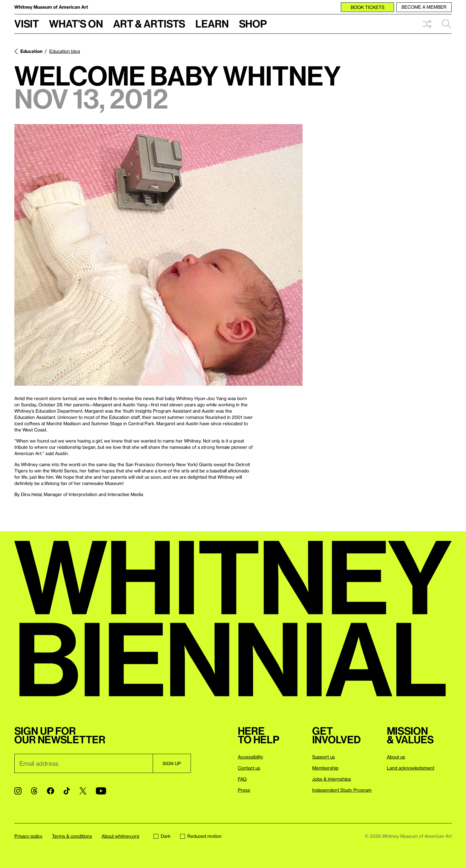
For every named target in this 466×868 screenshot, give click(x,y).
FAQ (242, 779)
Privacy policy (28, 836)
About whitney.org (120, 836)
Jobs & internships (332, 779)
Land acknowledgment (411, 768)
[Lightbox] (158, 255)
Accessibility (250, 757)
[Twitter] (83, 791)
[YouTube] (101, 791)
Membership (325, 768)
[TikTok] (67, 791)
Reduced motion (201, 836)
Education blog (65, 51)
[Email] (83, 763)
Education (31, 51)
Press (244, 790)
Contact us (249, 768)
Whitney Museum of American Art (51, 7)
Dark (162, 836)
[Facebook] (50, 791)
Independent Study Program (342, 790)
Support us (324, 757)
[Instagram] (18, 791)
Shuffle (427, 24)
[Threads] (34, 791)
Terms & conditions (72, 836)
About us (396, 757)
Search (447, 24)
